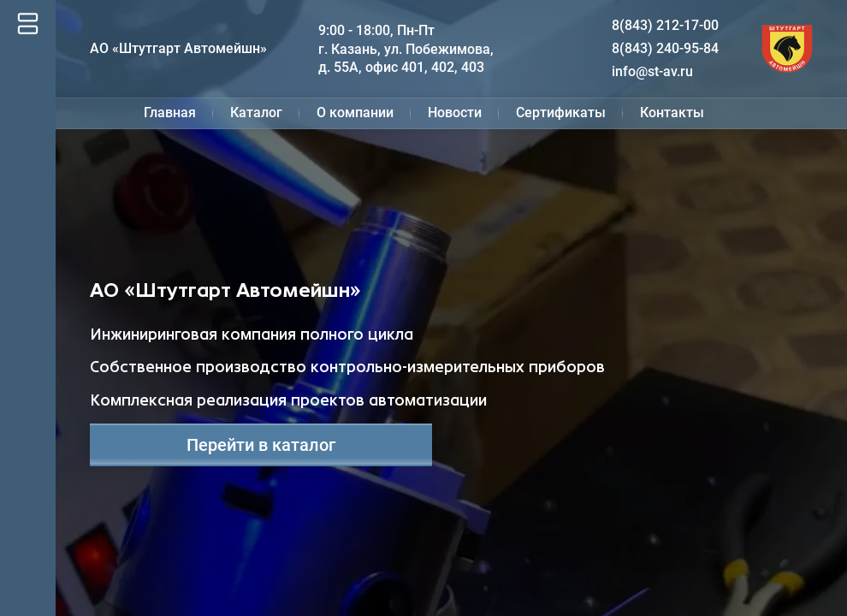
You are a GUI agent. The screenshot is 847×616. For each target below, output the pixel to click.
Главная (170, 113)
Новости (455, 113)
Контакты (672, 113)
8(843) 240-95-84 (665, 48)
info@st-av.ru (652, 71)
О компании (355, 113)
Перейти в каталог (261, 445)
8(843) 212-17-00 (665, 25)
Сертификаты (561, 113)
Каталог (256, 113)
